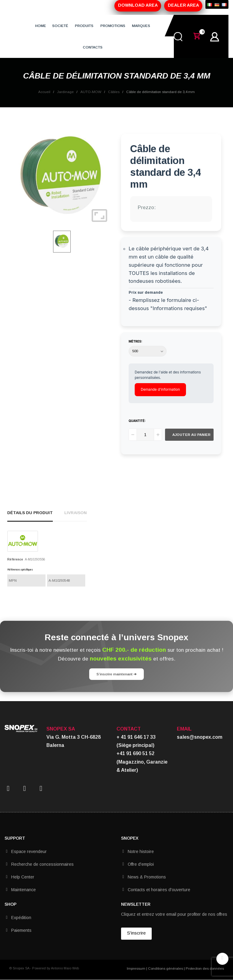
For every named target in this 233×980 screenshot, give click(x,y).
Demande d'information (160, 390)
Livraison (76, 513)
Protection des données (205, 968)
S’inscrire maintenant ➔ (116, 674)
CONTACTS (93, 47)
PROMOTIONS (113, 26)
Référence (15, 559)
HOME (41, 26)
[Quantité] (145, 435)
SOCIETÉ (60, 26)
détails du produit (30, 513)
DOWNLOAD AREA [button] (138, 5)
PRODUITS (84, 26)
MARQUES (141, 26)
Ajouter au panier (191, 435)
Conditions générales (165, 968)
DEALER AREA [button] (183, 5)
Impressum (136, 968)
